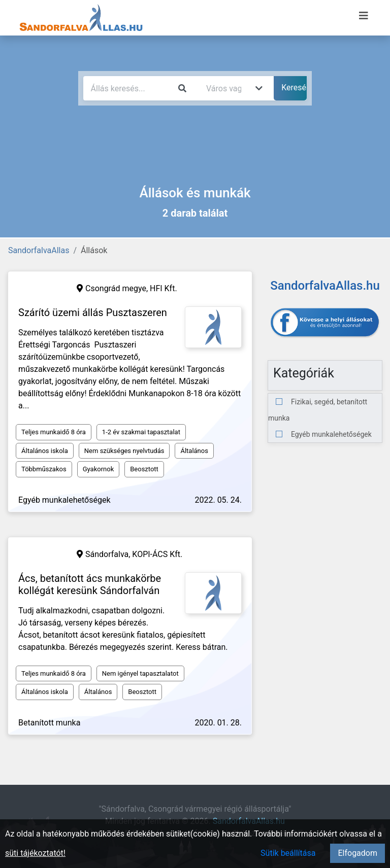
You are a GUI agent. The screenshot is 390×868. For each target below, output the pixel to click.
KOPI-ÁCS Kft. (157, 554)
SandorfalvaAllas (39, 250)
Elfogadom (357, 853)
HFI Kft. (164, 288)
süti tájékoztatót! (35, 853)
